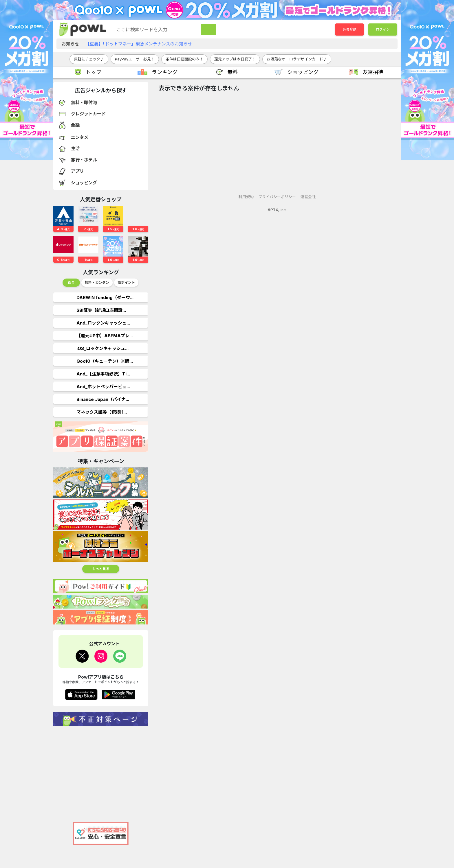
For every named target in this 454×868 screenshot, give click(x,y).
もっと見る (101, 569)
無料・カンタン (97, 282)
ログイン (383, 29)
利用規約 (246, 197)
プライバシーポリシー (277, 197)
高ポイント (126, 282)
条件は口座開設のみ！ (184, 59)
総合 (71, 282)
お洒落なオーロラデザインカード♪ (297, 59)
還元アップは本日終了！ (235, 59)
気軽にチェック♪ (89, 59)
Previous (58, 284)
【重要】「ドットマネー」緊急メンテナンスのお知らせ (139, 44)
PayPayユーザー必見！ (135, 59)
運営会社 (308, 197)
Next (144, 284)
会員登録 (349, 29)
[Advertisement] (101, 771)
